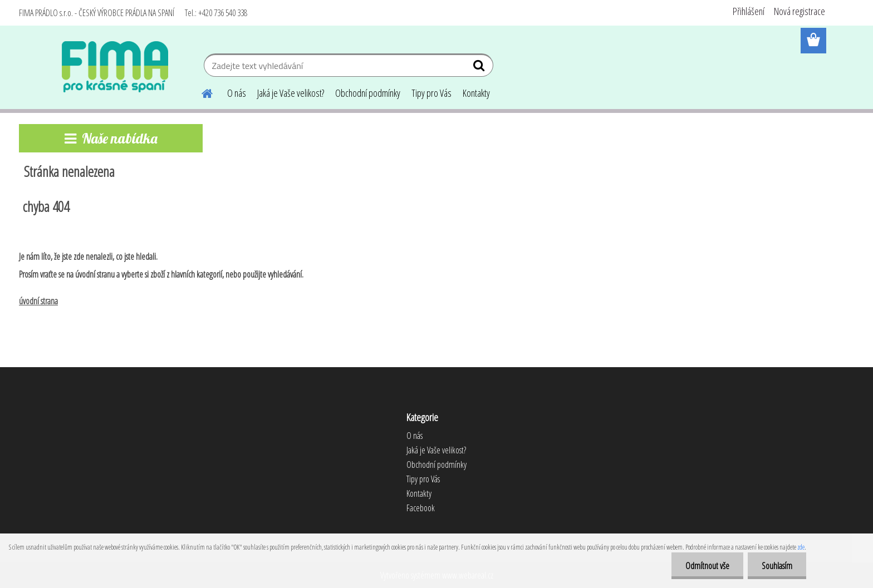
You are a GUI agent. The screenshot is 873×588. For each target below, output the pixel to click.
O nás (237, 93)
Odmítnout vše (707, 566)
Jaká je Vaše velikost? (291, 93)
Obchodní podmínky (368, 93)
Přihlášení (749, 11)
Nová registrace (800, 11)
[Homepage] (200, 92)
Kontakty (476, 93)
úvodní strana (38, 301)
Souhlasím (777, 566)
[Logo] (115, 67)
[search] (480, 68)
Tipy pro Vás (431, 93)
